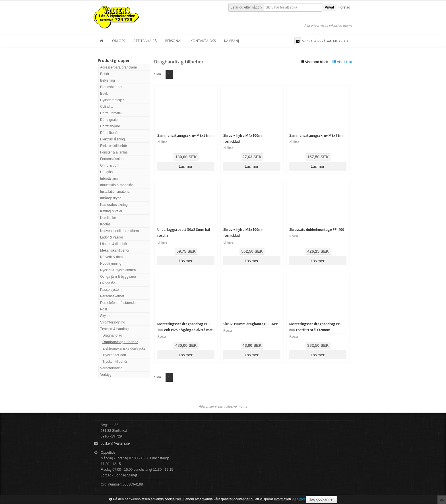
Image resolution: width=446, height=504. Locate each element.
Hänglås (106, 172)
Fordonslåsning (112, 159)
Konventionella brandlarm (119, 231)
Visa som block (314, 62)
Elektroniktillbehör (114, 146)
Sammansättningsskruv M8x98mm (317, 135)
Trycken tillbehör (115, 362)
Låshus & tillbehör (114, 244)
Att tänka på (145, 41)
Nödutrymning (111, 264)
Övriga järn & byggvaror (118, 277)
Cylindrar (107, 107)
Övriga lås (108, 283)
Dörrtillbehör (109, 133)
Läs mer (186, 166)
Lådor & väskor (112, 237)
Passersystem (111, 290)
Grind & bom (110, 165)
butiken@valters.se (115, 443)
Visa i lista (342, 62)
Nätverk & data (111, 257)
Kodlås (105, 224)
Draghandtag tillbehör (120, 342)
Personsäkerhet (112, 296)
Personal (174, 41)
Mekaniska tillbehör (115, 250)
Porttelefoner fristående (118, 303)
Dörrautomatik (111, 113)
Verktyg (106, 375)
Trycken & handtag (114, 329)
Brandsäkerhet (111, 87)
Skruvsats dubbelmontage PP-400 (317, 230)
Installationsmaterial (115, 192)
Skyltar (105, 316)
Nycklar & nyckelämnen (118, 270)
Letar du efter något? (246, 7)
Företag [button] (344, 7)
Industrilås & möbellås (117, 185)
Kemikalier (108, 218)
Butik (104, 94)
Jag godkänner (321, 499)
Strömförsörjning (113, 322)
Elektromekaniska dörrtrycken (125, 349)
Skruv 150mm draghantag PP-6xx (251, 324)
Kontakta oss (203, 41)
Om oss (118, 41)
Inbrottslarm (109, 179)
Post (104, 309)
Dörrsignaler (109, 120)
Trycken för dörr (114, 355)
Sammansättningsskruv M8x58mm (185, 135)
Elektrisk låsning (112, 139)
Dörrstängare (110, 126)
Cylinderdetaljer (112, 100)
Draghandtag (112, 335)
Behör (105, 74)
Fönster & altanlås (114, 152)
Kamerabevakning (114, 205)
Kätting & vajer (111, 211)
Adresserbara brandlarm (118, 67)
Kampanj (232, 41)
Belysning (108, 80)
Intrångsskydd (111, 198)
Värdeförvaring (111, 368)
